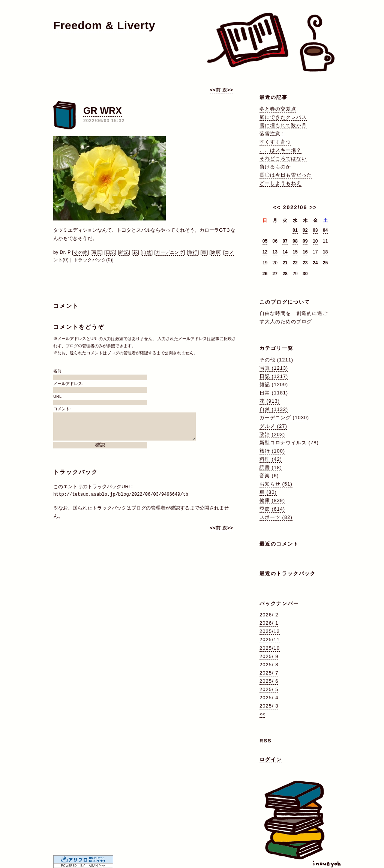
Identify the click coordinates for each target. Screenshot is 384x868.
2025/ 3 (269, 706)
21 (285, 263)
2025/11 (270, 639)
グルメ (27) (273, 426)
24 (315, 263)
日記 (110, 252)
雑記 (124, 252)
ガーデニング (170, 252)
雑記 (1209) (274, 385)
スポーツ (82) (276, 517)
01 (295, 230)
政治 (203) (272, 434)
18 (325, 252)
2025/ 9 (269, 656)
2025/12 (270, 631)
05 (265, 241)
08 (295, 241)
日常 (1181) (274, 393)
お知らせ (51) (276, 484)
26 (265, 274)
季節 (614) (272, 509)
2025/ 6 (269, 681)
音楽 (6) (269, 476)
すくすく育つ (275, 142)
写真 (97, 252)
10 (315, 241)
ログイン (271, 759)
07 (285, 241)
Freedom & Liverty (104, 25)
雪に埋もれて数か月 (283, 125)
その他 (81, 252)
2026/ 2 (269, 615)
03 (315, 230)
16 (305, 252)
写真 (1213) (274, 368)
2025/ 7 (269, 673)
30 (305, 274)
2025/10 (270, 648)
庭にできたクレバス (283, 117)
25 (325, 263)
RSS (266, 741)
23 (305, 263)
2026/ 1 (269, 623)
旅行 (193, 252)
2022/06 (295, 207)
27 (275, 274)
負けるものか (275, 167)
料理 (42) (271, 459)
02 (305, 230)
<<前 (216, 90)
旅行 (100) (272, 451)
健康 (215, 252)
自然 (147, 252)
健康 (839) (272, 500)
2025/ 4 (269, 698)
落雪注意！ (273, 134)
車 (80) (268, 492)
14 (285, 252)
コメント (66, 306)
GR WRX (103, 111)
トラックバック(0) (93, 260)
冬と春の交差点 (278, 109)
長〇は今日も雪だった (286, 175)
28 (285, 274)
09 (305, 241)
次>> (228, 90)
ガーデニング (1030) (284, 418)
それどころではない (283, 158)
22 (295, 263)
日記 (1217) (274, 376)
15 (295, 252)
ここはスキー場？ (280, 150)
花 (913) (270, 401)
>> (313, 207)
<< (277, 207)
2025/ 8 (269, 665)
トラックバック (76, 472)
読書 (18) (271, 467)
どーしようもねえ (280, 183)
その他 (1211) (276, 360)
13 (275, 252)
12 (265, 252)
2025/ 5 (269, 689)
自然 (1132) (274, 409)
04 (325, 230)
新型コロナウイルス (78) (289, 443)
